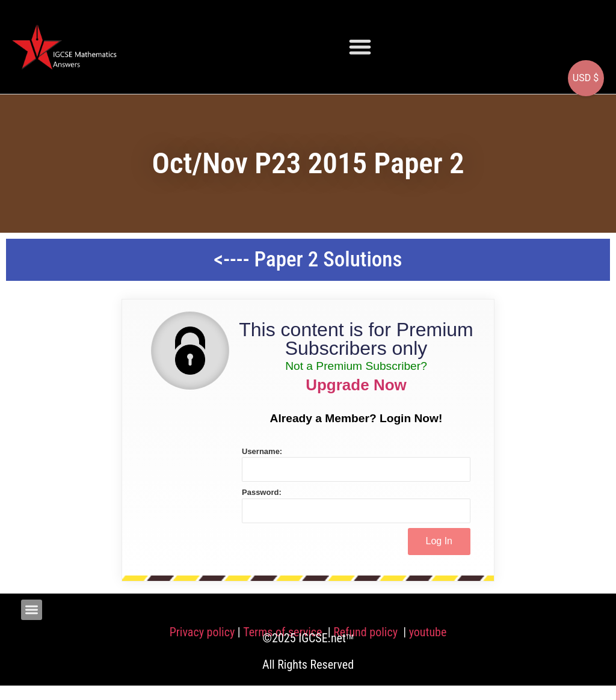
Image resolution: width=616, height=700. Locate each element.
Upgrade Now (356, 385)
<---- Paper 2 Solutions (308, 259)
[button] (360, 47)
